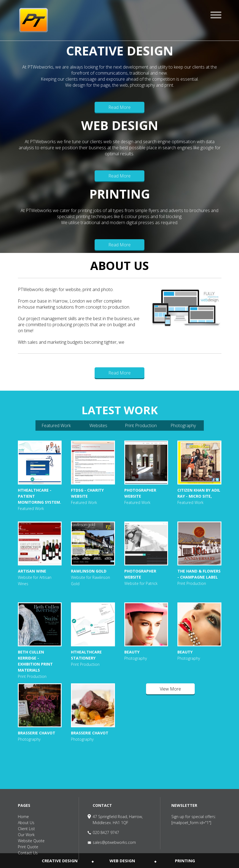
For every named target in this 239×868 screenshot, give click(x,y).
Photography (183, 425)
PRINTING (185, 861)
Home (23, 817)
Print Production (141, 425)
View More (170, 689)
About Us (26, 823)
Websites (98, 425)
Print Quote (28, 847)
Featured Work (56, 425)
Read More (119, 107)
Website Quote (31, 841)
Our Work (26, 835)
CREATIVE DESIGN (60, 861)
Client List (26, 829)
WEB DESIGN (122, 861)
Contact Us (28, 853)
